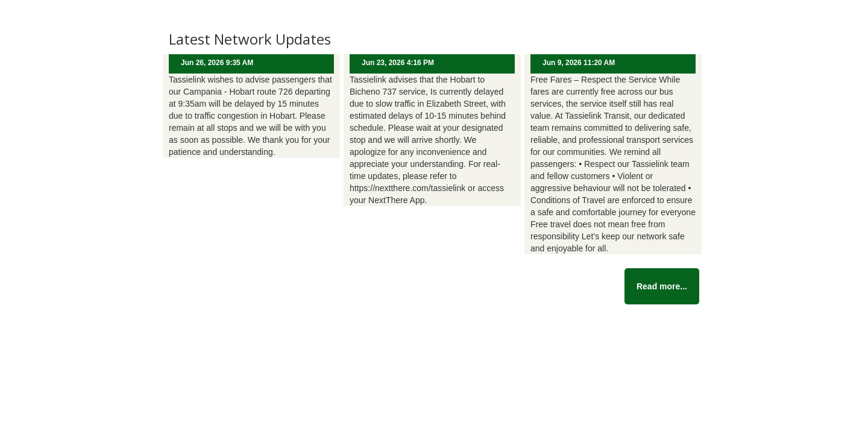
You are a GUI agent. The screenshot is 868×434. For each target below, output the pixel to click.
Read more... (662, 286)
